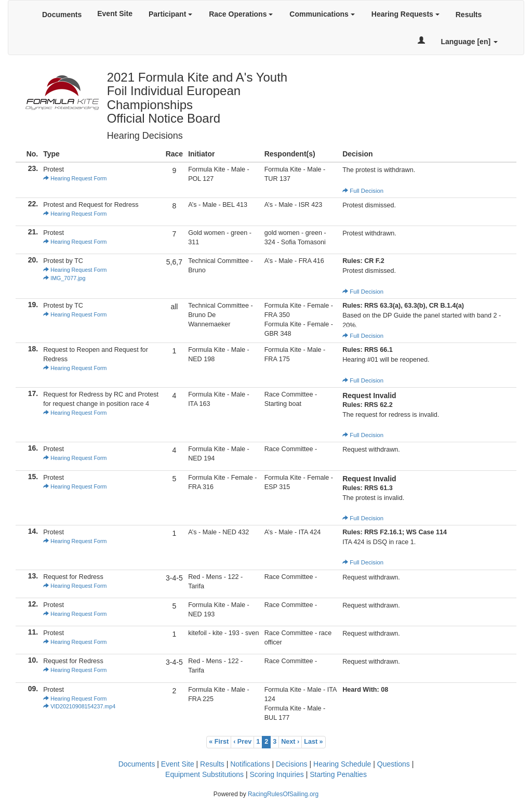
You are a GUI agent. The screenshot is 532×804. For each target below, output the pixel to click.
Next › (290, 742)
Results (469, 15)
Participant (170, 14)
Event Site (115, 14)
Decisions (292, 764)
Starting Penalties (338, 774)
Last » (313, 742)
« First (219, 742)
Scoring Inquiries (276, 774)
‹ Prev (242, 742)
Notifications (250, 764)
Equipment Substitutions (204, 774)
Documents (62, 15)
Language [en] (469, 42)
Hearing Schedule (342, 764)
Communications (322, 14)
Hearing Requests (405, 14)
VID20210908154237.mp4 (79, 706)
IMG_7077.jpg (64, 278)
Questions (394, 764)
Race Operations (241, 14)
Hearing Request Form (75, 178)
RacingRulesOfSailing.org (283, 794)
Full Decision (363, 191)
